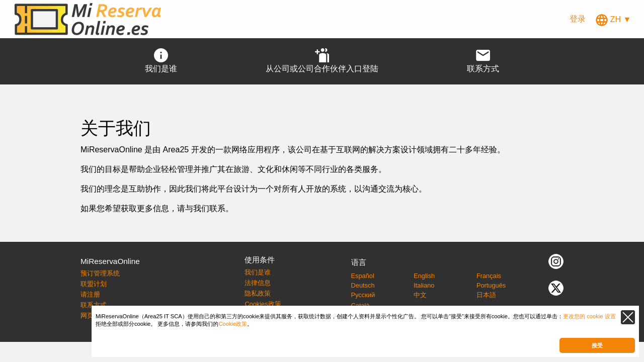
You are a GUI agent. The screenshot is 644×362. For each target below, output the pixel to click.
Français (489, 276)
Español (363, 276)
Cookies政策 (263, 304)
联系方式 (94, 305)
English (424, 276)
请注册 (90, 294)
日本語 (486, 295)
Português (491, 285)
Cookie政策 (233, 324)
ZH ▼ (613, 19)
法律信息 (258, 283)
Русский (363, 295)
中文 (420, 295)
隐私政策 (258, 293)
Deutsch (363, 285)
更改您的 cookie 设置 (589, 316)
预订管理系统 (100, 273)
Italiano (424, 285)
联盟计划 (94, 284)
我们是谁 (258, 272)
